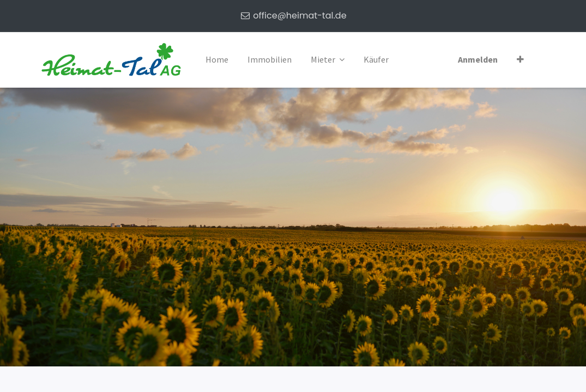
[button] (520, 60)
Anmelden (478, 59)
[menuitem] (217, 60)
